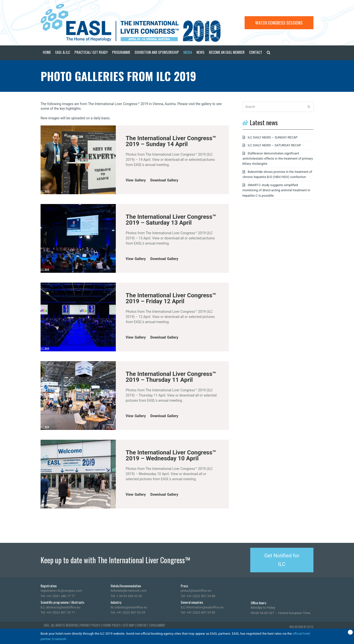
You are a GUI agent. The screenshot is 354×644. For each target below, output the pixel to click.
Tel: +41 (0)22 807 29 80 (198, 612)
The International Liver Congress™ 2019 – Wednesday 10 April (171, 455)
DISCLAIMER (158, 625)
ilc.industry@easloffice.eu (129, 607)
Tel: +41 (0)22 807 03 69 (128, 612)
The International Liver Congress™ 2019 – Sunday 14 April (171, 141)
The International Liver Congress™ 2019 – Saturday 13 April (171, 220)
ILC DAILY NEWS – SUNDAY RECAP (273, 137)
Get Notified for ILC (282, 560)
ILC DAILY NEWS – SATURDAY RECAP (274, 145)
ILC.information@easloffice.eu (202, 607)
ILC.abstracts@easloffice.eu (60, 607)
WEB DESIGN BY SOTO (301, 627)
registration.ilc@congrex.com (61, 591)
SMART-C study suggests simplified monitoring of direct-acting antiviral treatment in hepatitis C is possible (276, 190)
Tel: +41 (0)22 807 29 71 (58, 612)
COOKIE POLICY (112, 625)
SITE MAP (129, 625)
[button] (268, 53)
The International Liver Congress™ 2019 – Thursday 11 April (171, 377)
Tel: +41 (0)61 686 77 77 (58, 596)
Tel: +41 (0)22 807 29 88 (198, 596)
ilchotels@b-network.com (129, 591)
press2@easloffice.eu (196, 591)
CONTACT (142, 625)
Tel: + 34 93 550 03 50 (126, 596)
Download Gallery (164, 180)
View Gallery (136, 180)
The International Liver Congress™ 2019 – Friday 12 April (171, 298)
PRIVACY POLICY (90, 625)
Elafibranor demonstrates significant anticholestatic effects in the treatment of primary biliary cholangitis (278, 159)
